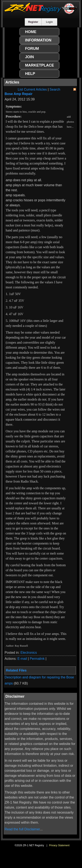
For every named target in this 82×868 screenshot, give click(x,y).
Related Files (16, 670)
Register (33, 22)
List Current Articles (32, 89)
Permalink (37, 659)
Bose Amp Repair (19, 94)
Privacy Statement (59, 845)
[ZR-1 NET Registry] (41, 13)
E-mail (22, 659)
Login (49, 22)
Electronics (29, 653)
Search (55, 89)
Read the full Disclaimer (22, 829)
